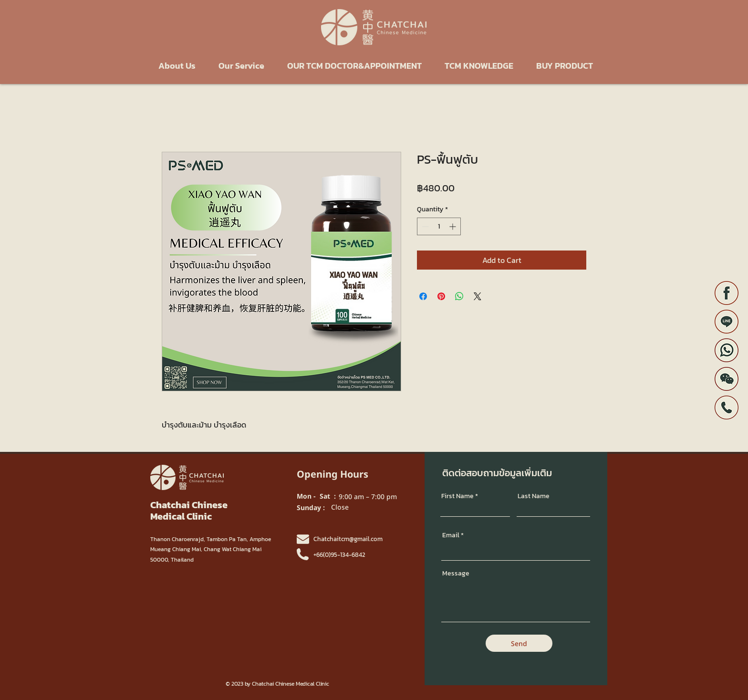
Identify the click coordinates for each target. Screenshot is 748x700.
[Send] (519, 643)
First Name (457, 496)
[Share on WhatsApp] (459, 296)
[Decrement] (424, 226)
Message (456, 574)
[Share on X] (478, 296)
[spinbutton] (439, 226)
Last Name (534, 496)
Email (451, 535)
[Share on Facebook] (423, 296)
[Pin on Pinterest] (441, 296)
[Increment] (453, 226)
